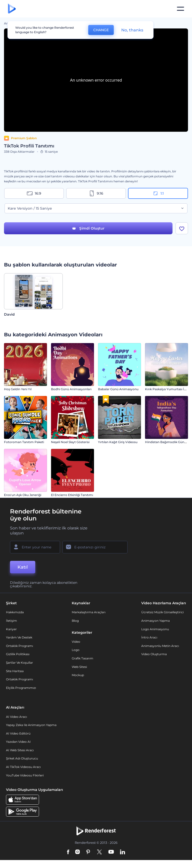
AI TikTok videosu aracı (23, 767)
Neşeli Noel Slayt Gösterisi (70, 442)
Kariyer (11, 629)
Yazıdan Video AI (18, 742)
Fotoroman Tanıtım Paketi (24, 442)
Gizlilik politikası (18, 654)
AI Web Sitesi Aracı (20, 750)
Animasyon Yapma (155, 621)
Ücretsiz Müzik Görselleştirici (162, 612)
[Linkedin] (122, 852)
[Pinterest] (88, 852)
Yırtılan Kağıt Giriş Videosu (118, 442)
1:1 (158, 193)
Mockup (78, 675)
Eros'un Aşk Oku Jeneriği (23, 495)
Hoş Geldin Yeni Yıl (18, 389)
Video (76, 642)
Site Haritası (15, 671)
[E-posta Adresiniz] (95, 547)
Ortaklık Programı (19, 646)
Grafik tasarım (82, 658)
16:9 (34, 193)
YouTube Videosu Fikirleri (25, 775)
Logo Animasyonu (155, 629)
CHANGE (101, 30)
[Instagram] (77, 852)
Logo (76, 650)
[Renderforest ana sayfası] (12, 9)
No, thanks (132, 30)
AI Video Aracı (16, 717)
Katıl (23, 567)
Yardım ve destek (19, 637)
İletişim (11, 621)
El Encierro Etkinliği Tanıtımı (72, 495)
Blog (75, 621)
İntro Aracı (149, 637)
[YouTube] (111, 852)
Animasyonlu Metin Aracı (160, 646)
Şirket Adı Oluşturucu (22, 758)
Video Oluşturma (154, 654)
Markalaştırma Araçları (89, 612)
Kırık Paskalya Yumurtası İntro (168, 389)
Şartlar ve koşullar (19, 663)
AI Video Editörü (18, 733)
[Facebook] (68, 852)
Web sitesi (79, 667)
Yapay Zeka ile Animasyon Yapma (31, 725)
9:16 (96, 193)
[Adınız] (35, 547)
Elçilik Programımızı (21, 688)
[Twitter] (99, 852)
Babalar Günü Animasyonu (118, 389)
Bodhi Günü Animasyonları (71, 389)
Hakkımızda (15, 612)
